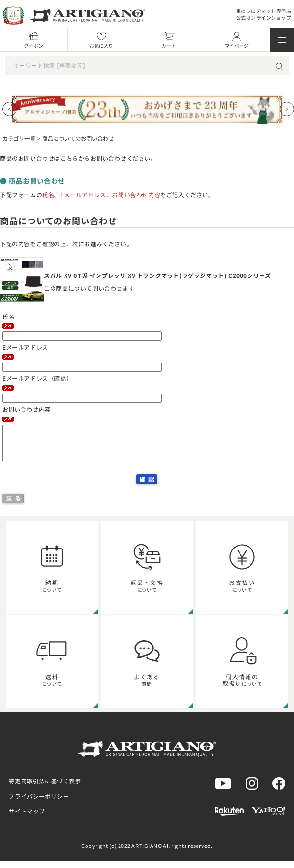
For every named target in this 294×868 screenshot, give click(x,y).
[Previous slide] (10, 109)
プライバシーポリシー (39, 803)
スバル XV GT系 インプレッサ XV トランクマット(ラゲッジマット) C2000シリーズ (157, 275)
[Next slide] (287, 109)
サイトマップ (27, 818)
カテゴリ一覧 (19, 138)
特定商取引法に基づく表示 (45, 788)
